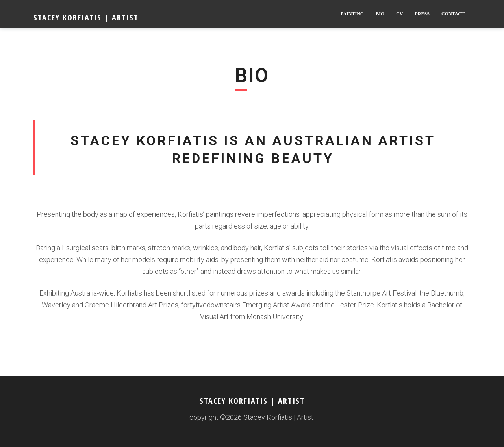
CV (399, 14)
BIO (380, 14)
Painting (352, 14)
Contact (453, 14)
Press (422, 14)
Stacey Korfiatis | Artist (86, 18)
